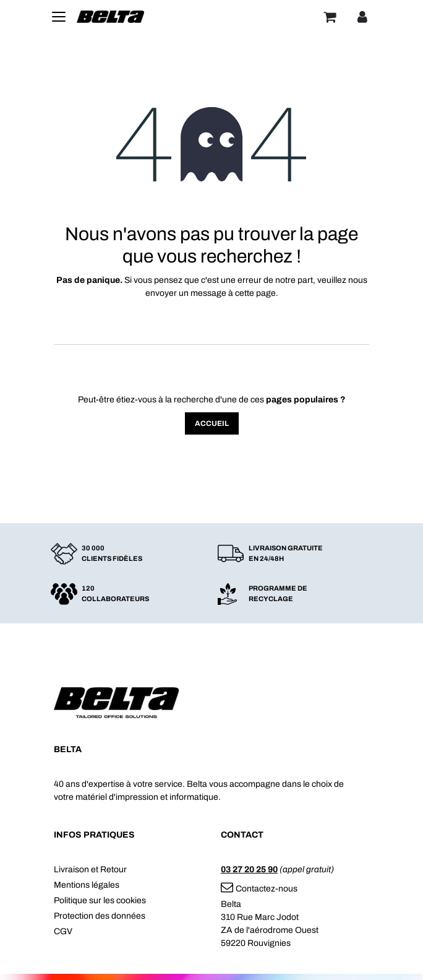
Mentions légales (87, 885)
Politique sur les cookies (100, 900)
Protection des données (100, 916)
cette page (255, 293)
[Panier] (330, 17)
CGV (63, 931)
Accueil (212, 423)
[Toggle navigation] (59, 17)
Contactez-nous (259, 889)
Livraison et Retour (90, 869)
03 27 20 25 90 (249, 869)
